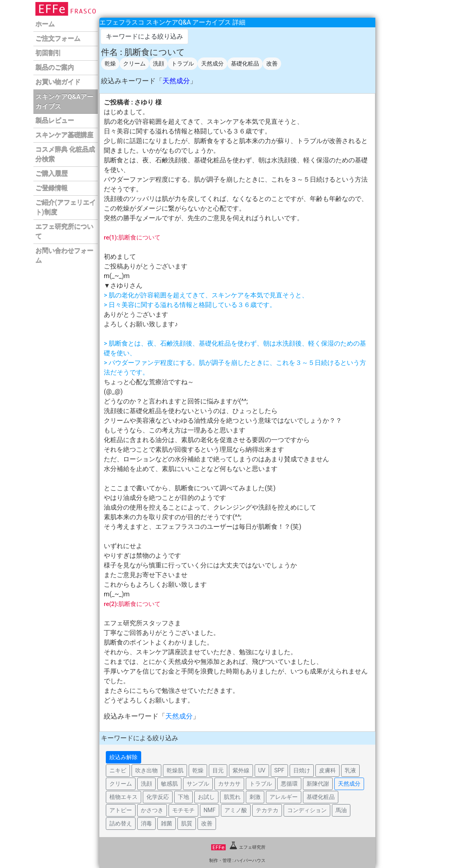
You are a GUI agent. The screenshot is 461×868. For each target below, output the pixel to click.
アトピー (121, 810)
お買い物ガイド (58, 82)
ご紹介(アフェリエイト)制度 (66, 208)
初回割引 (48, 53)
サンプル (198, 784)
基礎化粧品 (245, 63)
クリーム (134, 63)
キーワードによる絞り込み (144, 36)
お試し (206, 797)
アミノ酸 (236, 810)
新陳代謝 (318, 784)
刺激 (255, 797)
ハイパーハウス (250, 861)
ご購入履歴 (51, 174)
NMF (210, 810)
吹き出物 (146, 770)
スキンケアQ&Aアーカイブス (64, 101)
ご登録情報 (51, 188)
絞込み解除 (123, 757)
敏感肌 (169, 784)
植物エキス (123, 797)
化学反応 (158, 797)
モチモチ (183, 810)
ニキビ (118, 770)
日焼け (302, 770)
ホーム (45, 24)
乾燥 (110, 63)
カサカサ (229, 784)
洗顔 (158, 63)
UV (262, 770)
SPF (279, 770)
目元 (218, 770)
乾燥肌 (175, 770)
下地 (183, 797)
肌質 (187, 823)
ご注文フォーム (58, 39)
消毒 (146, 823)
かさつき (152, 810)
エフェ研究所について (64, 232)
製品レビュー (55, 121)
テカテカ (267, 810)
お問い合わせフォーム (64, 256)
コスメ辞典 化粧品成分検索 (65, 155)
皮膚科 (327, 770)
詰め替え (121, 823)
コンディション (307, 810)
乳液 (350, 770)
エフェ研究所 (238, 847)
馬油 (341, 810)
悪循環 (289, 784)
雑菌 (167, 823)
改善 (272, 63)
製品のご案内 (55, 68)
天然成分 (212, 63)
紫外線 (241, 770)
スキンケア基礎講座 (64, 135)
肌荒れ (232, 797)
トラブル (183, 63)
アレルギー (284, 797)
